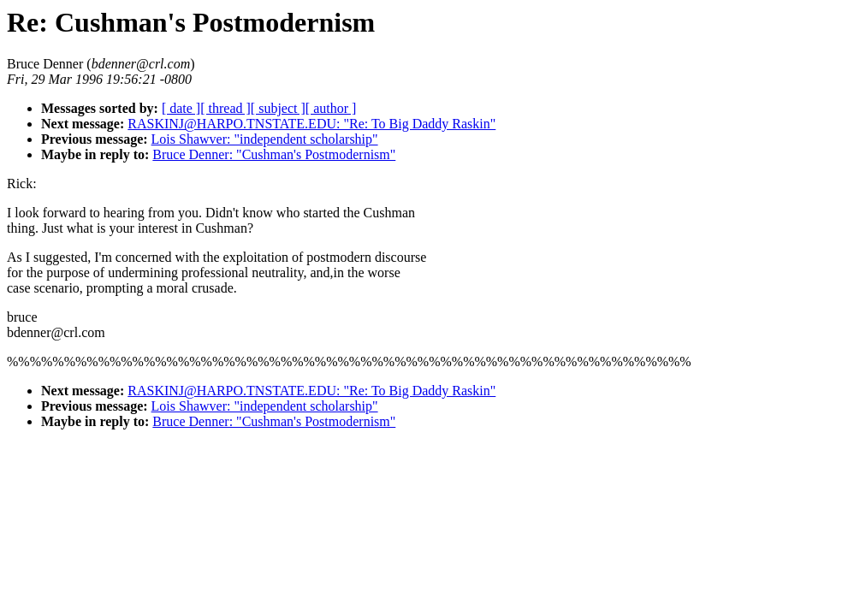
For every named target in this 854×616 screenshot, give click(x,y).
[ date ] (181, 108)
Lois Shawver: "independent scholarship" (265, 139)
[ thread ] (225, 108)
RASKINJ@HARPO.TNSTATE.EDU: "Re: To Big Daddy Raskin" (311, 124)
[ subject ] (278, 108)
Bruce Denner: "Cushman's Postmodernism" (274, 154)
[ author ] (331, 108)
